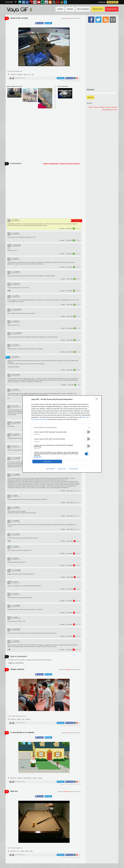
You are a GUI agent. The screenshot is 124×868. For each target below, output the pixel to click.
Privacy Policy (74, 469)
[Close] (97, 400)
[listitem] (62, 427)
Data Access (62, 469)
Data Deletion (50, 469)
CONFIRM (47, 462)
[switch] (87, 432)
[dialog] (62, 434)
